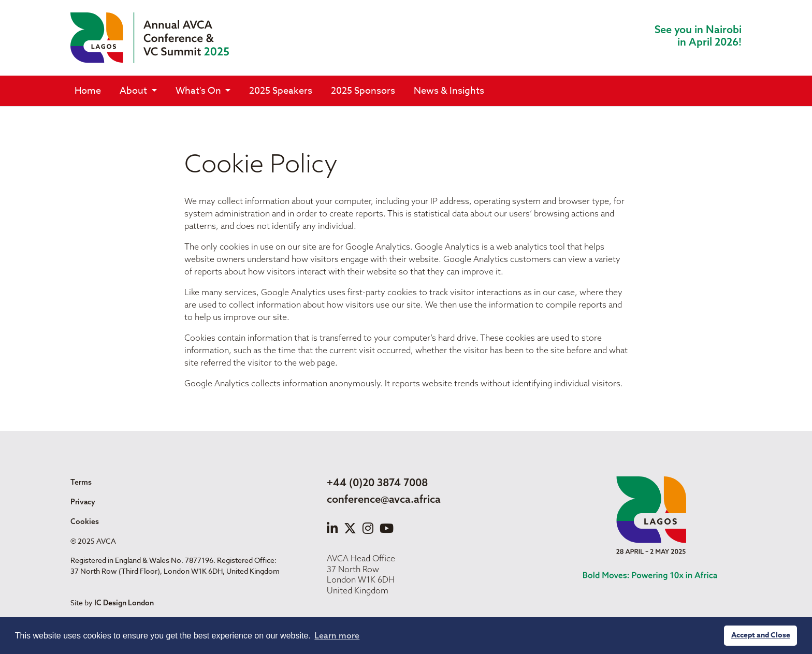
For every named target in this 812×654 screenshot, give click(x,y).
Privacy (83, 502)
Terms (81, 482)
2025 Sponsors (363, 91)
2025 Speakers (281, 91)
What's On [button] (199, 91)
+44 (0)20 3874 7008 (377, 482)
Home (88, 91)
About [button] (134, 91)
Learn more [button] (337, 635)
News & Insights (449, 91)
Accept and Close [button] (761, 635)
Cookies (85, 521)
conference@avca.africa (384, 499)
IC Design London (124, 603)
